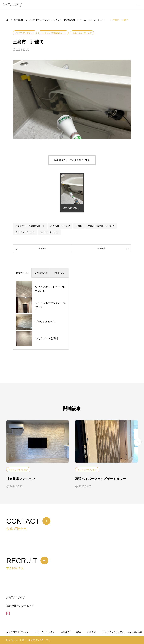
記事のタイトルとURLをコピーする (72, 160)
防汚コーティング (49, 232)
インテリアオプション (25, 33)
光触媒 (79, 226)
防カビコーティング (25, 232)
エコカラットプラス (45, 632)
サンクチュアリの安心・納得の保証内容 (122, 632)
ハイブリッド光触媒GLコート (53, 33)
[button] (138, 442)
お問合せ (92, 632)
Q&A (78, 632)
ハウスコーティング (60, 226)
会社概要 (65, 632)
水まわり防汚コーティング (101, 226)
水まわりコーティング (82, 33)
